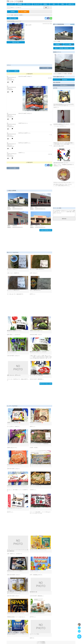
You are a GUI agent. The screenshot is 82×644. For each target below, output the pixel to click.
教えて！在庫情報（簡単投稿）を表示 (64, 48)
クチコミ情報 (69, 44)
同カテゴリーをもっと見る (46, 384)
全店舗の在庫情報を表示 (46, 230)
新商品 (45, 4)
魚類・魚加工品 (15, 15)
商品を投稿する (64, 85)
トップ (11, 4)
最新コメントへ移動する (13, 71)
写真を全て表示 (16, 42)
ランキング (37, 4)
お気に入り (71, 4)
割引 (54, 4)
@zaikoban (64, 80)
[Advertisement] (29, 54)
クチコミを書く (46, 68)
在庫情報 (20, 4)
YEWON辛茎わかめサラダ (14, 21)
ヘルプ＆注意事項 (41, 642)
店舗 (62, 4)
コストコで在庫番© (41, 643)
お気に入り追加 (12, 18)
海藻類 (21, 15)
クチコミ (28, 4)
